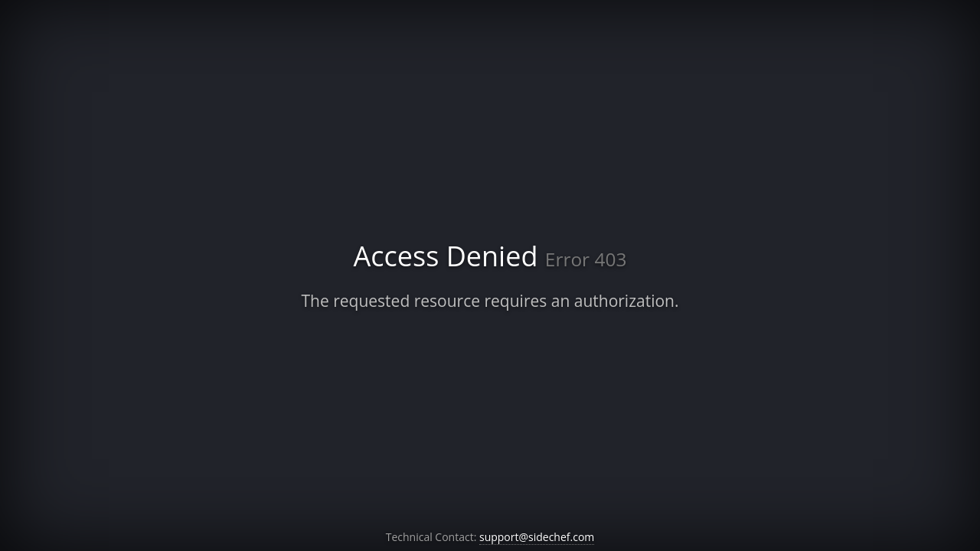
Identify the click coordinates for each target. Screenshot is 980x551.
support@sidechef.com (537, 537)
